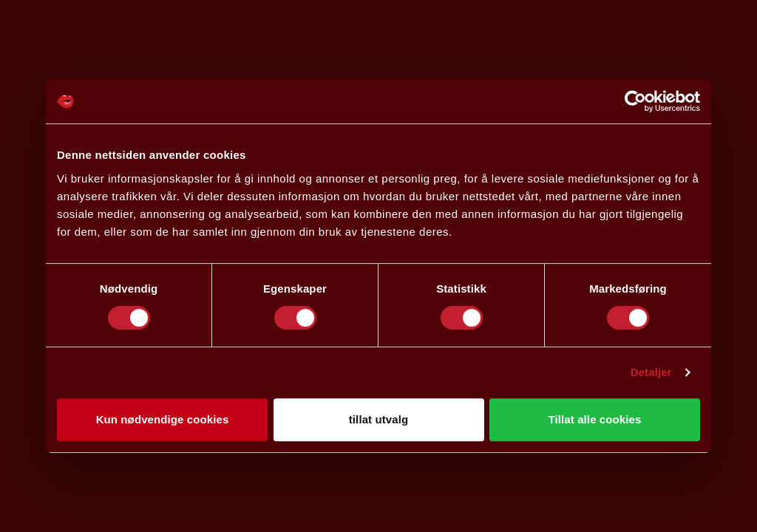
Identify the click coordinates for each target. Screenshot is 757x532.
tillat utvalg (378, 419)
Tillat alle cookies (595, 419)
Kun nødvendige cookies (163, 419)
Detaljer (651, 372)
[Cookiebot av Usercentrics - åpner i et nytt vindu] (635, 101)
